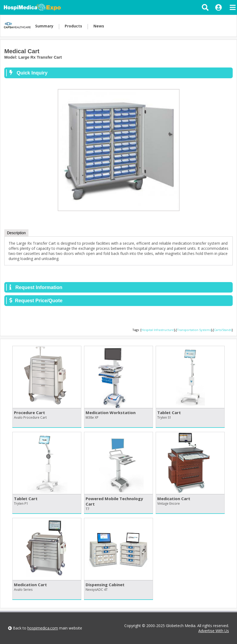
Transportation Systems (194, 330)
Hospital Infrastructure (158, 330)
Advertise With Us (214, 631)
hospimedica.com (43, 628)
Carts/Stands (223, 330)
